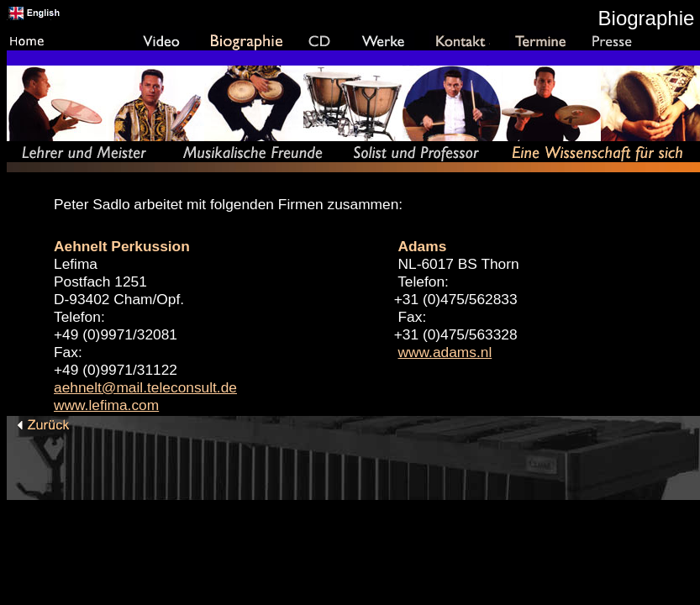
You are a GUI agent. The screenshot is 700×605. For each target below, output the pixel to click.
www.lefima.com (106, 405)
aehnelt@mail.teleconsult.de (145, 387)
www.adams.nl (445, 352)
